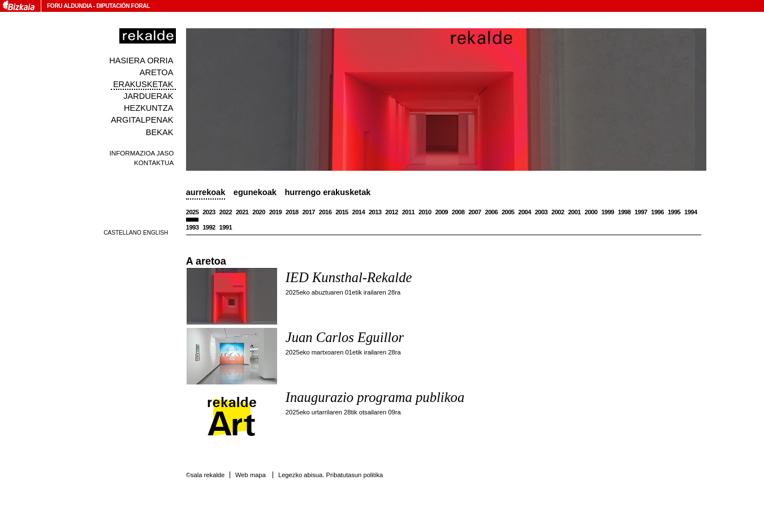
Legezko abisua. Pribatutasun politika (331, 475)
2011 (409, 212)
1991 (226, 227)
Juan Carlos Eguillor (345, 337)
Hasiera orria (141, 60)
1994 (691, 212)
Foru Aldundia (69, 6)
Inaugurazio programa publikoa (375, 397)
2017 (308, 212)
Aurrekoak (206, 192)
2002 (558, 212)
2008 (458, 212)
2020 (259, 212)
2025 (193, 212)
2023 (209, 212)
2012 (392, 212)
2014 (359, 212)
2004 (525, 212)
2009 (441, 212)
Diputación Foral (123, 6)
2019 (276, 212)
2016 (325, 212)
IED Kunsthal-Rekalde (349, 277)
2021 (242, 212)
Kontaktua (154, 163)
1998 (625, 212)
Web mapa (251, 475)
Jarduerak (148, 96)
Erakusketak (143, 84)
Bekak (160, 132)
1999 (608, 212)
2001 (574, 212)
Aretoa (157, 72)
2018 (292, 212)
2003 (541, 212)
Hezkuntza (148, 108)
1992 (209, 227)
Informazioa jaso (142, 153)
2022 (226, 212)
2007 (475, 212)
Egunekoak (255, 192)
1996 (657, 212)
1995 (674, 212)
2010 (425, 212)
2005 (508, 212)
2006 (492, 212)
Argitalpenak (142, 120)
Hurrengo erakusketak (327, 192)
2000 (591, 212)
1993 (193, 227)
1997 (641, 212)
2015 (342, 212)
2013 (375, 212)
